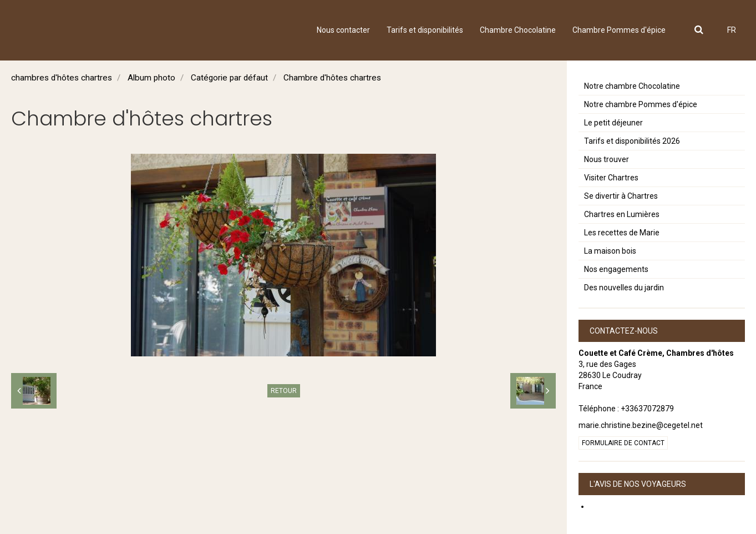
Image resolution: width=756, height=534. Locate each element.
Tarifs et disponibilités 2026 (632, 141)
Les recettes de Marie (622, 233)
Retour (284, 391)
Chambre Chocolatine (518, 30)
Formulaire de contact (623, 443)
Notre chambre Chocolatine (632, 86)
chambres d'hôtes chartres (62, 78)
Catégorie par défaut (229, 78)
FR (732, 30)
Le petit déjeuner (613, 123)
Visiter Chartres (611, 178)
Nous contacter (343, 30)
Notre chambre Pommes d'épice (641, 104)
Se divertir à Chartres (621, 196)
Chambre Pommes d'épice (619, 30)
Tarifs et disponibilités (425, 30)
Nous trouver (607, 159)
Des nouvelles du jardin (624, 288)
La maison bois (610, 251)
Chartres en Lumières (622, 214)
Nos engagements (616, 269)
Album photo (151, 78)
